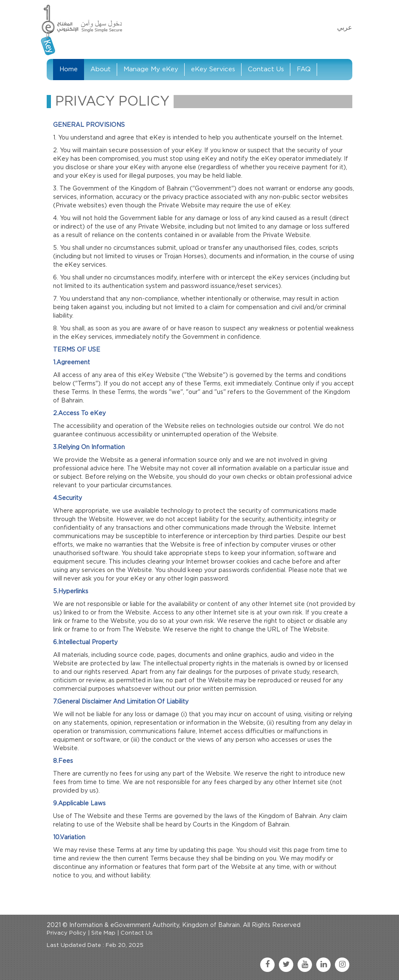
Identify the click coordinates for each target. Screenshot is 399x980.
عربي (345, 28)
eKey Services (213, 69)
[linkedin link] (323, 965)
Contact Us (266, 69)
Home (69, 69)
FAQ (304, 69)
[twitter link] (286, 965)
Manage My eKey (151, 69)
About (101, 69)
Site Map (103, 933)
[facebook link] (267, 965)
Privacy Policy (66, 933)
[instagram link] (342, 965)
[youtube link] (305, 965)
